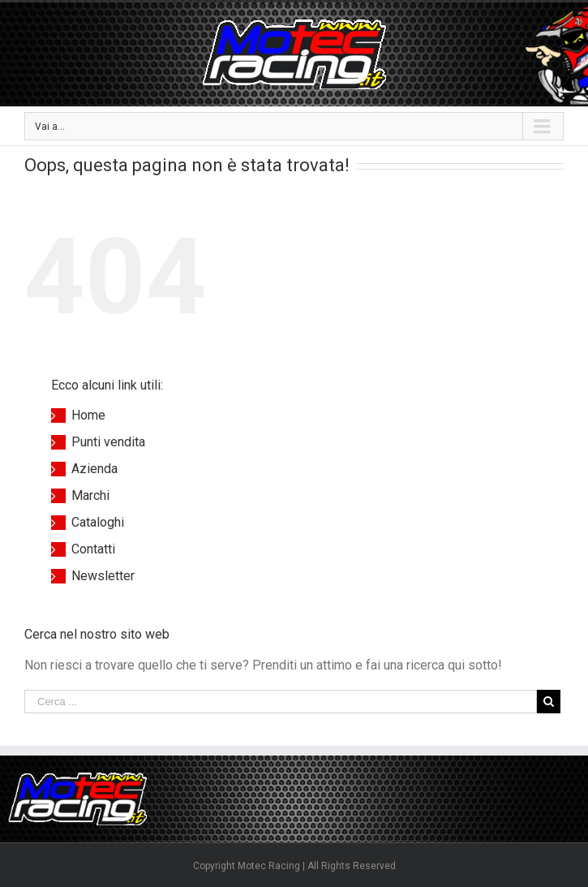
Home (88, 415)
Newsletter (103, 576)
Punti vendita (108, 442)
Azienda (94, 469)
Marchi (90, 495)
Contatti (93, 549)
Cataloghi (98, 522)
